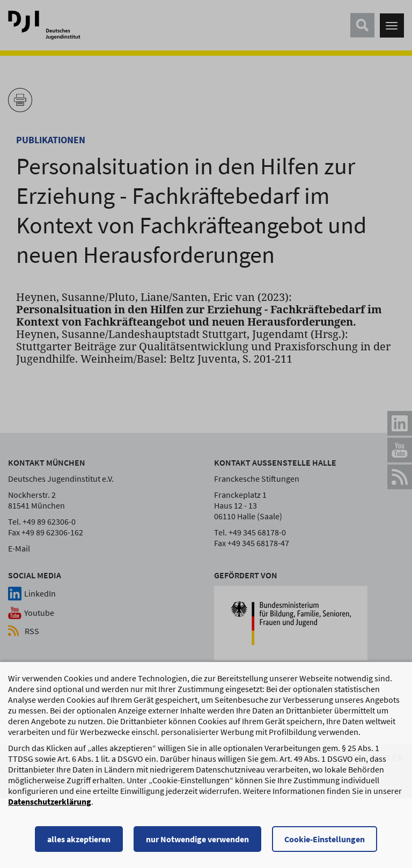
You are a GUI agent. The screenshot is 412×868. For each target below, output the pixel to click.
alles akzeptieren (79, 844)
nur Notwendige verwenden (197, 844)
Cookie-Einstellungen (325, 844)
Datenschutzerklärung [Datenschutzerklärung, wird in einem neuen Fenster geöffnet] (50, 806)
